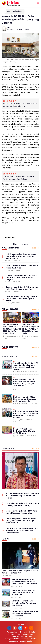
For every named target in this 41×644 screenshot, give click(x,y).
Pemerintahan (10, 237)
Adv (8, 11)
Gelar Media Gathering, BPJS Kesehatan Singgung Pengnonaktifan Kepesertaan (8, 330)
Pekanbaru (18, 11)
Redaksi (23, 632)
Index (36, 248)
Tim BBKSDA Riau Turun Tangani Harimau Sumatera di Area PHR (20, 572)
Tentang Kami (13, 632)
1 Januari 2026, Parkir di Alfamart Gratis (27, 327)
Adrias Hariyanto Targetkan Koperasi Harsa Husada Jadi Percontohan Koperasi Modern (26, 414)
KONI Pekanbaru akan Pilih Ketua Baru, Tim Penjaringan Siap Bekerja (19, 178)
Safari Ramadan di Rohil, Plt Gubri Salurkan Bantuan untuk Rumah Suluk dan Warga (26, 366)
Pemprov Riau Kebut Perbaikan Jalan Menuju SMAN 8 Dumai (24, 431)
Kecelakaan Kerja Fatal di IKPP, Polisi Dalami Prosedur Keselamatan (21, 512)
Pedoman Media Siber (26, 634)
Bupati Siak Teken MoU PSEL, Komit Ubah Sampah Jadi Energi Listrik (20, 105)
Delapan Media (26, 641)
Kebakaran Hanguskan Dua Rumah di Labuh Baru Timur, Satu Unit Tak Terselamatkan (22, 531)
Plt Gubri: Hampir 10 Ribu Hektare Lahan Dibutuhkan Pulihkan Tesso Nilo (25, 399)
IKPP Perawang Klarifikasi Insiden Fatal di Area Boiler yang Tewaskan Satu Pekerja (22, 496)
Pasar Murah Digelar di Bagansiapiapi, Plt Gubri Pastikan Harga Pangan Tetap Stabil (24, 382)
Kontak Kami (27, 637)
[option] (10, 327)
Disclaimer (15, 637)
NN (8, 27)
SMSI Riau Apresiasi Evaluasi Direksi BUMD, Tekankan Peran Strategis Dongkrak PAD (21, 521)
